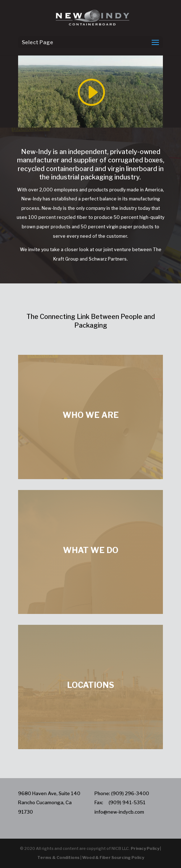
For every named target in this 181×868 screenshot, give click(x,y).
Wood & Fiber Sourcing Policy (113, 857)
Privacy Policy (145, 848)
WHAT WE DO (91, 550)
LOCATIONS (90, 685)
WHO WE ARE (91, 415)
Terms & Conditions (58, 857)
